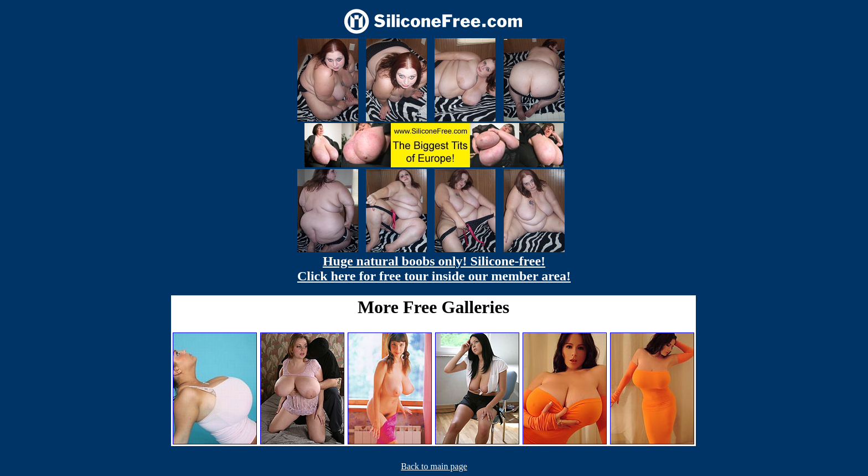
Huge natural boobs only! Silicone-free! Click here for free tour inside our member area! (434, 268)
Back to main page (434, 466)
